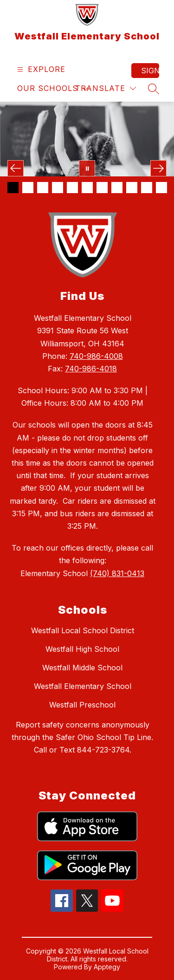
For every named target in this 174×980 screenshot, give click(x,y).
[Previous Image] (16, 168)
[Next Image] (158, 168)
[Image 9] (132, 188)
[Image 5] (72, 188)
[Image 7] (102, 188)
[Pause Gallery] (87, 168)
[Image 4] (58, 188)
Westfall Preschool (82, 705)
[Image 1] (13, 188)
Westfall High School (82, 649)
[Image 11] (161, 188)
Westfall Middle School (82, 668)
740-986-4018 (91, 369)
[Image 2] (28, 188)
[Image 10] (147, 188)
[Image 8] (117, 188)
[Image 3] (43, 188)
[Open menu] (40, 69)
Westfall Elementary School (83, 686)
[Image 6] (87, 188)
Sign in (150, 71)
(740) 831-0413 (117, 573)
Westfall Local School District (83, 630)
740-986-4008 (96, 356)
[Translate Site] (106, 88)
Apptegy (107, 967)
